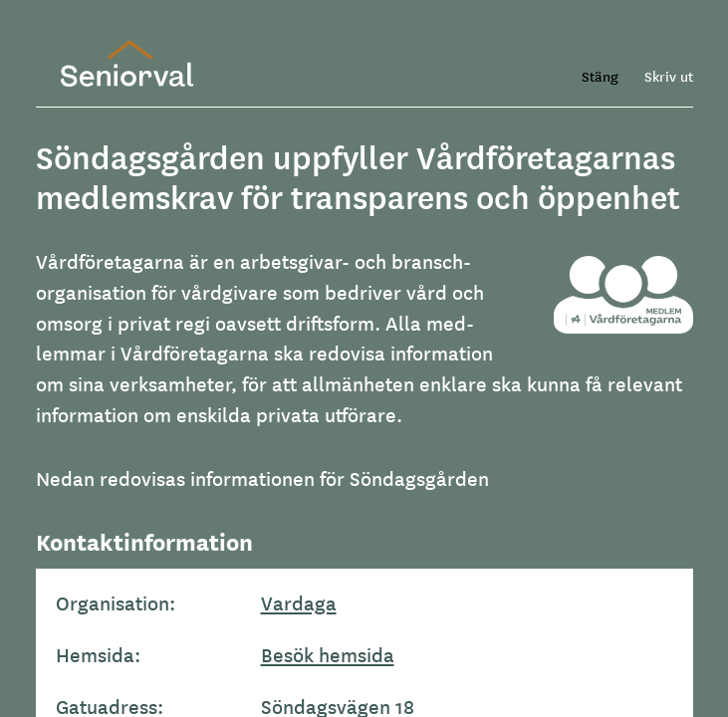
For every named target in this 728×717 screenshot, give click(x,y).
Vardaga (299, 602)
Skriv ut (669, 76)
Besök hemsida (328, 654)
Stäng (600, 76)
